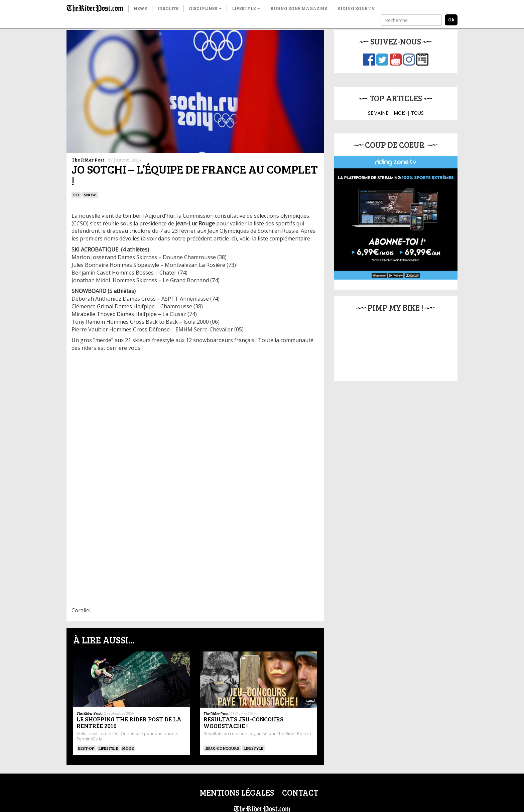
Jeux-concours (222, 748)
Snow (90, 195)
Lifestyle (246, 8)
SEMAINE (378, 113)
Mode (128, 748)
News (140, 8)
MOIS (400, 113)
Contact (300, 792)
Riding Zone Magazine (299, 8)
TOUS (417, 113)
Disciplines (205, 8)
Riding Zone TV (356, 8)
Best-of (86, 748)
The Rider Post (88, 160)
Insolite (168, 8)
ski (76, 195)
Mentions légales (237, 792)
